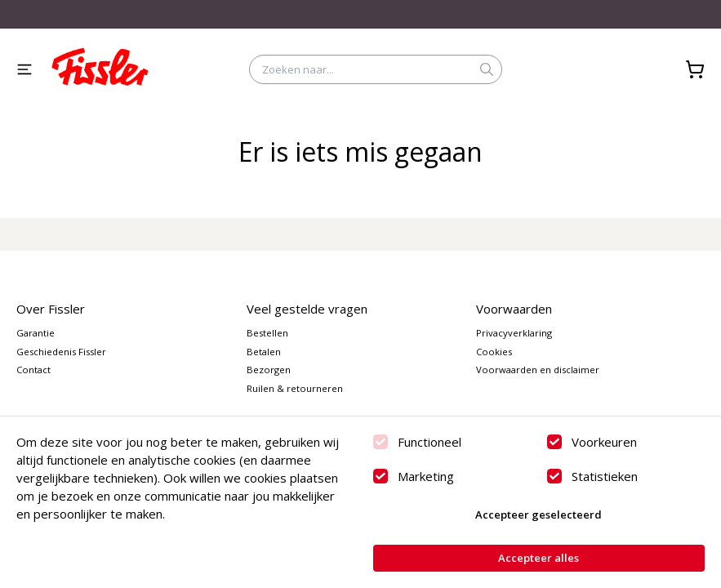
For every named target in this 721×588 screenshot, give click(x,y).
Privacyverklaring (514, 333)
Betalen (264, 352)
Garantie (36, 333)
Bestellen (267, 333)
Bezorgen (269, 370)
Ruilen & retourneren (295, 388)
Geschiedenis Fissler (61, 352)
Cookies (494, 352)
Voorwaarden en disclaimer (538, 370)
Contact (33, 370)
